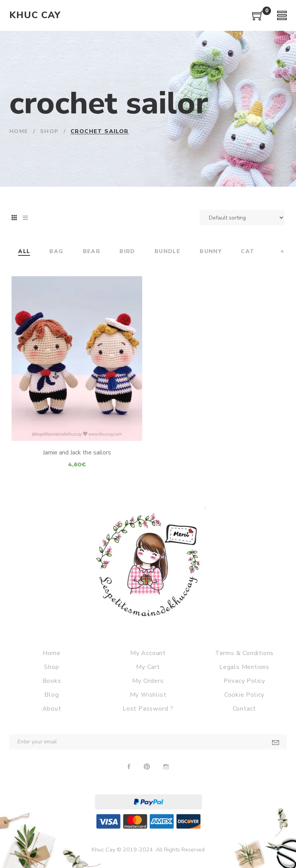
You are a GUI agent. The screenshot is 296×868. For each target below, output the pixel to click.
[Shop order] (242, 218)
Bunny (211, 252)
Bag (56, 252)
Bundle (167, 252)
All (24, 252)
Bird (127, 252)
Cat (248, 252)
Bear (92, 252)
